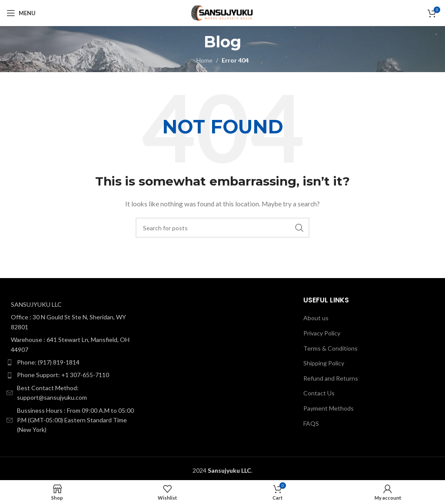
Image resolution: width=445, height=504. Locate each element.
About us (316, 318)
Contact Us (319, 393)
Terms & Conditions (330, 348)
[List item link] (74, 362)
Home (204, 60)
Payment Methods (329, 408)
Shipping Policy (324, 363)
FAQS (311, 423)
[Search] (222, 228)
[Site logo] (222, 12)
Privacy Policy (322, 333)
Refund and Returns (331, 378)
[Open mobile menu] (21, 13)
